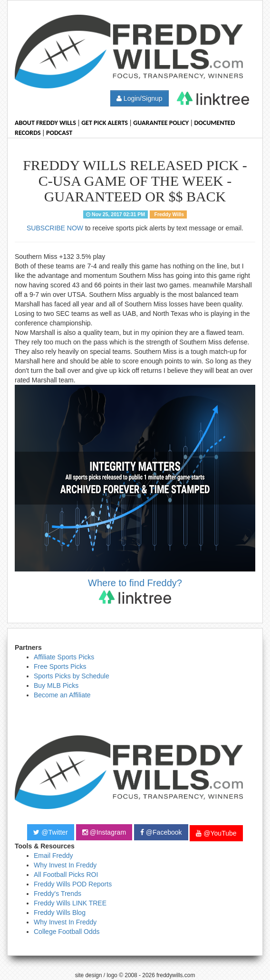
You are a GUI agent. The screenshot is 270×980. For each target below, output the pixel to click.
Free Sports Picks (60, 666)
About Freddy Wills (45, 123)
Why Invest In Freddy (65, 865)
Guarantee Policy (161, 123)
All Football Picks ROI (66, 875)
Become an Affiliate (62, 695)
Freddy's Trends (58, 894)
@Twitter (50, 832)
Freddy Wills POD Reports (73, 884)
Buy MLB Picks (56, 685)
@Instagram (104, 832)
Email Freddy (53, 856)
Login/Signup (140, 98)
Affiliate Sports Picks (64, 657)
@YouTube (216, 833)
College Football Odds (67, 932)
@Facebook (161, 832)
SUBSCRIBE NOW (55, 228)
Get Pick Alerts (105, 123)
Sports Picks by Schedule (72, 676)
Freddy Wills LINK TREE (70, 903)
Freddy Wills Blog (60, 913)
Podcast (59, 133)
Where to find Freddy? (135, 591)
